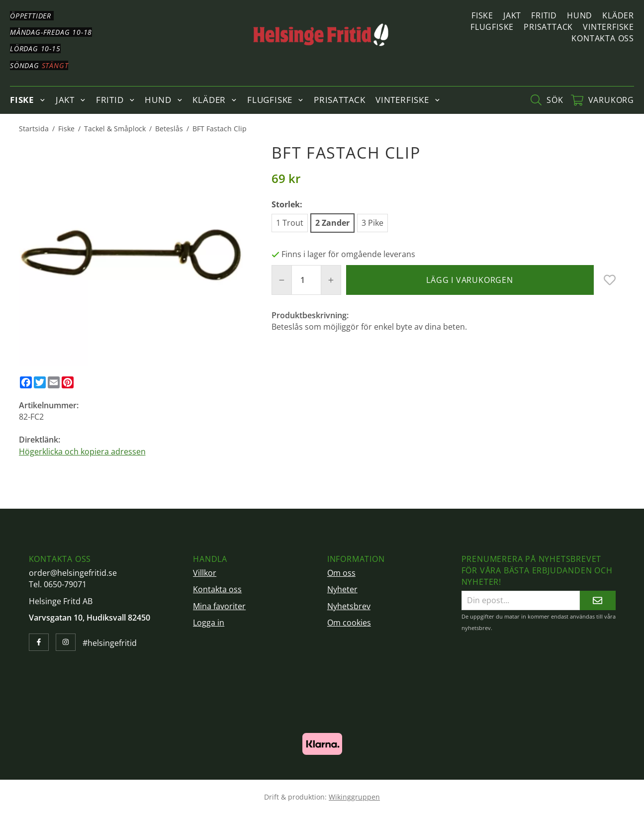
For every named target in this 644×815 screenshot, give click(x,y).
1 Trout (290, 223)
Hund (580, 15)
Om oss (341, 573)
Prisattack (548, 27)
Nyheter (342, 589)
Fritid (544, 15)
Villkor (205, 573)
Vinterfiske (608, 27)
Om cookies (349, 623)
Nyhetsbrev (349, 606)
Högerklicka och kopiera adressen (82, 452)
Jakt (512, 15)
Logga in (209, 623)
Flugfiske (492, 27)
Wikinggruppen (354, 797)
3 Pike (372, 223)
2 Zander (332, 223)
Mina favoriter (219, 606)
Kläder (618, 15)
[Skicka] (598, 600)
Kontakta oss (603, 38)
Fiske (482, 15)
